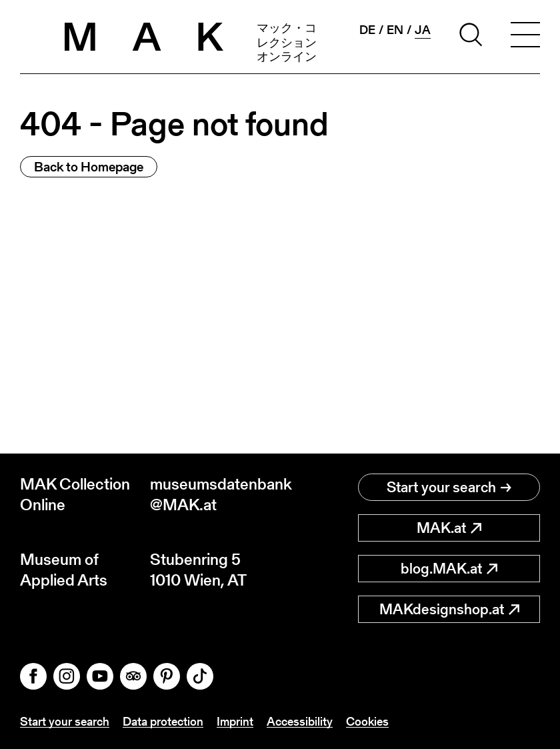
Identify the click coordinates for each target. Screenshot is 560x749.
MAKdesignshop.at (449, 609)
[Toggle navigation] (525, 37)
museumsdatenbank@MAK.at (215, 494)
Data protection (163, 721)
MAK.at (449, 528)
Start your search (449, 487)
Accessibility (300, 721)
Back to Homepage (89, 167)
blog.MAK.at (449, 569)
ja (423, 30)
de (367, 30)
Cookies (367, 721)
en (395, 30)
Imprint (235, 721)
